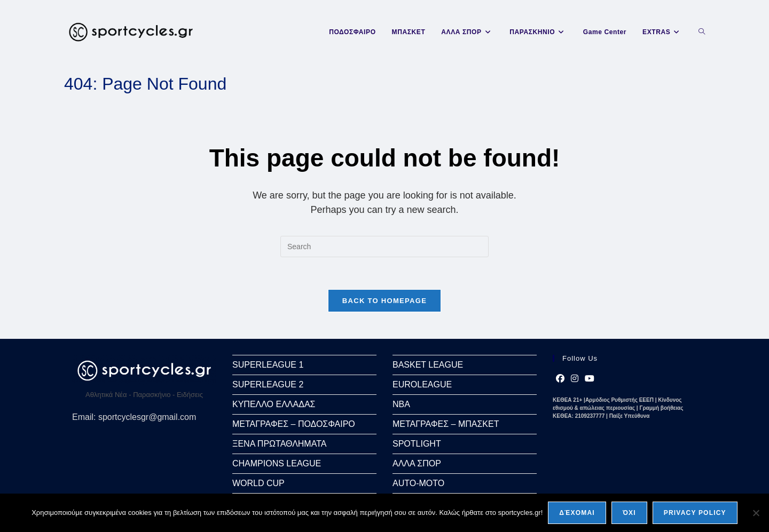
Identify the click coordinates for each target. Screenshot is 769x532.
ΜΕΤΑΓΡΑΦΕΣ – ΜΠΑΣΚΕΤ (446, 424)
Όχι (629, 513)
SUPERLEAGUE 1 (268, 365)
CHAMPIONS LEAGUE (277, 463)
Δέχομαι (577, 513)
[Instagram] (575, 379)
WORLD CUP (258, 483)
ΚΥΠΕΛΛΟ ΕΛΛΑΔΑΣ (274, 404)
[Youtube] (590, 379)
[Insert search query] (384, 247)
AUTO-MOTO (418, 483)
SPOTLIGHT (417, 444)
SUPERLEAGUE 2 (268, 384)
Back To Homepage (384, 301)
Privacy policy (695, 513)
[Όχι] (756, 513)
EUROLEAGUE (422, 384)
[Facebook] (560, 379)
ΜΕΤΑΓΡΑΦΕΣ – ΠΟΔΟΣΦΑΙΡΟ (294, 424)
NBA (401, 404)
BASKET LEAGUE (428, 365)
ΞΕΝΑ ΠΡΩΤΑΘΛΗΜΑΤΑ (279, 444)
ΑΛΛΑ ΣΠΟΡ (417, 463)
